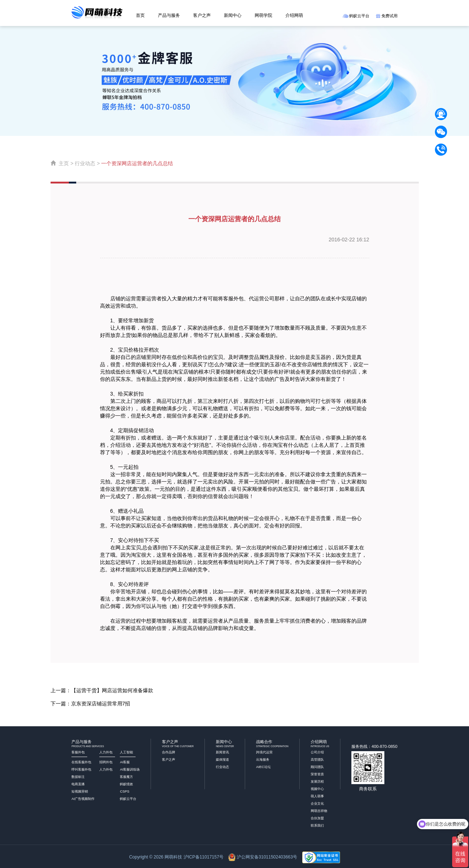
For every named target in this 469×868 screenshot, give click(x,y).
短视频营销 (80, 791)
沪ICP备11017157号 (204, 857)
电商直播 (78, 784)
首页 (140, 15)
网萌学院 (263, 15)
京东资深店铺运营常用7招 (101, 704)
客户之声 (202, 15)
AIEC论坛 (263, 767)
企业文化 (317, 804)
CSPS (124, 791)
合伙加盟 (317, 818)
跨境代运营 (264, 752)
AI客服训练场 (130, 769)
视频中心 (317, 789)
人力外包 (106, 769)
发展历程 (317, 782)
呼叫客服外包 (81, 769)
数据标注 (78, 777)
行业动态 (85, 163)
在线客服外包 (81, 762)
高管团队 (317, 760)
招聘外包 (106, 762)
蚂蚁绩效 (126, 784)
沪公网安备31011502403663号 (267, 857)
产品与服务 (169, 15)
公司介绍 (317, 752)
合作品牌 (169, 752)
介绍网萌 (294, 15)
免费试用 (387, 16)
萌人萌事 (317, 796)
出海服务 (263, 760)
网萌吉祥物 (319, 811)
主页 (64, 163)
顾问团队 (317, 767)
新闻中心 (233, 15)
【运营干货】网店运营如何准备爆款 (112, 690)
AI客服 (125, 762)
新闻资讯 (222, 752)
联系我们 (317, 826)
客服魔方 (126, 777)
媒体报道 (222, 760)
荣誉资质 (317, 774)
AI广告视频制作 (83, 799)
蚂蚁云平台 (356, 16)
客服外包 (233, 298)
